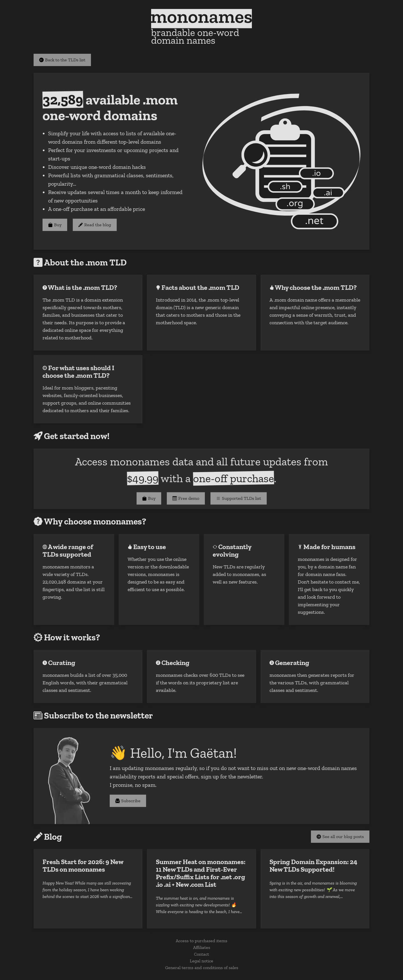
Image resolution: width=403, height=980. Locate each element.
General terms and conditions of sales (202, 968)
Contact (201, 954)
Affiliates (202, 947)
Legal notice (201, 961)
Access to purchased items (201, 941)
